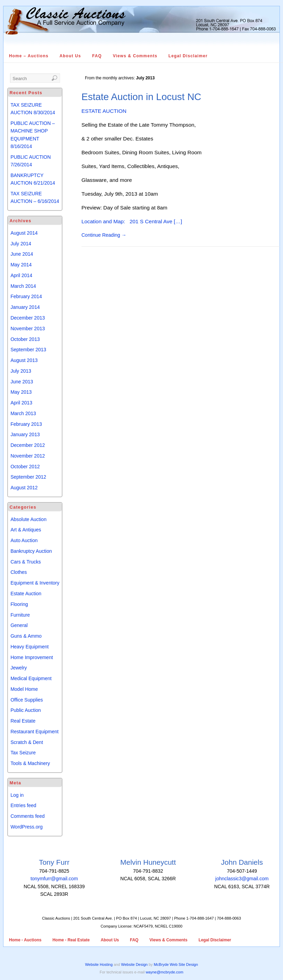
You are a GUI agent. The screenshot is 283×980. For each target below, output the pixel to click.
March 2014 (23, 286)
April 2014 (21, 275)
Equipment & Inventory (35, 583)
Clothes (18, 572)
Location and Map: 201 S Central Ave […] (132, 221)
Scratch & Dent (27, 742)
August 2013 (24, 360)
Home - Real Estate (71, 940)
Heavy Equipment (30, 647)
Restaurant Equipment (34, 732)
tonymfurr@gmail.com (54, 879)
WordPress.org (26, 827)
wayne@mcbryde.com (164, 972)
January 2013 (25, 434)
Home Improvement (32, 657)
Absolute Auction (28, 519)
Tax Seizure (23, 753)
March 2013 (23, 413)
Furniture (20, 615)
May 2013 (21, 392)
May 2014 (21, 265)
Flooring (19, 604)
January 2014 (25, 307)
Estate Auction (26, 594)
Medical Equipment (31, 678)
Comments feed (27, 816)
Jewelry (18, 668)
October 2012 (25, 467)
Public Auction (26, 710)
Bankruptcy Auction (31, 551)
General (19, 625)
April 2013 (21, 403)
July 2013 (21, 371)
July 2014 (21, 244)
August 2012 (24, 488)
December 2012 (28, 445)
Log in (17, 795)
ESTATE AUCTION (104, 111)
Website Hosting (99, 964)
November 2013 (28, 329)
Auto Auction (24, 540)
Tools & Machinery (30, 763)
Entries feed (23, 805)
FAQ (97, 56)
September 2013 (28, 350)
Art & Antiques (26, 530)
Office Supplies (27, 700)
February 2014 (26, 296)
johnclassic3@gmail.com (242, 879)
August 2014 (24, 233)
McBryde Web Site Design (176, 964)
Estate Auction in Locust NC (141, 97)
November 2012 (28, 456)
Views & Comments (135, 56)
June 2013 (22, 382)
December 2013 (28, 318)
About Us (70, 56)
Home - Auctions (25, 940)
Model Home (24, 689)
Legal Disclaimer (188, 56)
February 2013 (26, 424)
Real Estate (23, 721)
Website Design (134, 964)
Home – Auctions (29, 56)
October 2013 (25, 339)
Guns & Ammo (26, 636)
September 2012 (28, 477)
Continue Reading (104, 235)
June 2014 (22, 254)
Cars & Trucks (26, 562)
